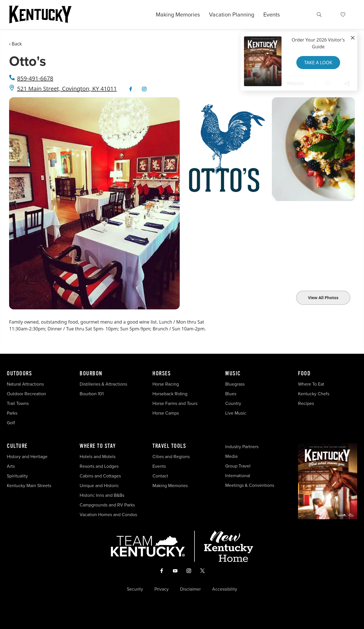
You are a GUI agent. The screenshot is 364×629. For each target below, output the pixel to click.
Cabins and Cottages (100, 476)
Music (233, 374)
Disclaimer (190, 589)
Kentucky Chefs (314, 394)
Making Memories (178, 15)
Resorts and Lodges (99, 466)
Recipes (307, 403)
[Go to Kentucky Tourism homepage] (40, 15)
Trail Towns (18, 403)
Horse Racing (166, 384)
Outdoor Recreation (26, 394)
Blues (231, 394)
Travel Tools (169, 446)
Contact (160, 476)
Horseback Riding (170, 394)
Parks (12, 413)
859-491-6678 (35, 78)
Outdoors (19, 374)
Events (272, 15)
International (238, 476)
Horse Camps (166, 413)
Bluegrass (235, 384)
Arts (11, 466)
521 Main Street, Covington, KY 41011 (67, 89)
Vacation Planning (232, 15)
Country (233, 403)
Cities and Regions (171, 457)
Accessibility (225, 589)
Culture (17, 446)
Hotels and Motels (98, 457)
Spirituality (18, 476)
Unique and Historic (99, 486)
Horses (162, 374)
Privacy (162, 589)
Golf (11, 423)
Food (304, 374)
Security (135, 589)
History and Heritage (28, 457)
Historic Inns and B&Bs (102, 495)
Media (231, 456)
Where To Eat (311, 384)
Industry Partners (242, 447)
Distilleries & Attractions (103, 384)
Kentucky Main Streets (29, 486)
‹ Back (15, 44)
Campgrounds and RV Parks (107, 505)
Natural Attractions (25, 384)
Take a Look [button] (318, 63)
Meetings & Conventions (250, 485)
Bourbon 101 (92, 394)
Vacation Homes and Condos (108, 515)
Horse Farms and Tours (175, 403)
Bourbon (91, 374)
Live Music (236, 413)
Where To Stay (98, 446)
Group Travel (238, 466)
